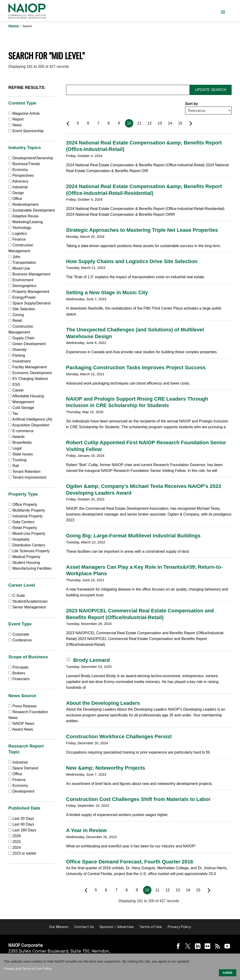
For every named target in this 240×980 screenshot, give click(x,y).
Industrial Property (25, 516)
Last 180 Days (24, 830)
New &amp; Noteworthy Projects (106, 768)
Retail (15, 321)
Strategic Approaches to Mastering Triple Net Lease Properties (142, 230)
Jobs (14, 257)
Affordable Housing (26, 396)
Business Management (29, 274)
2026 (17, 836)
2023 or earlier (24, 853)
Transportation (22, 263)
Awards (17, 437)
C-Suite (17, 596)
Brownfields (20, 443)
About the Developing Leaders (103, 703)
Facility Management (28, 367)
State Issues (21, 454)
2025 (17, 842)
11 (139, 123)
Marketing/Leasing (26, 222)
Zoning (16, 315)
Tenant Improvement (27, 477)
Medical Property (24, 557)
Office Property (23, 505)
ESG (14, 384)
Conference (20, 640)
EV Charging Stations (28, 379)
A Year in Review (86, 830)
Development (21, 791)
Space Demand (23, 768)
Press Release (23, 706)
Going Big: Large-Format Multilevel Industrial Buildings (133, 536)
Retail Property (23, 528)
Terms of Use (151, 927)
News (15, 125)
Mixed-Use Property (27, 534)
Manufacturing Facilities (30, 568)
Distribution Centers (27, 545)
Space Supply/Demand (29, 303)
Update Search (211, 90)
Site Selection (22, 309)
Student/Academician (28, 601)
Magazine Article (24, 113)
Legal (15, 448)
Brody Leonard (88, 660)
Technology (20, 228)
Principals (18, 667)
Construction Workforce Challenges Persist (119, 737)
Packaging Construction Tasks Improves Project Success (136, 367)
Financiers (19, 679)
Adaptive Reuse (23, 216)
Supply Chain (22, 338)
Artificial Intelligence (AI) (30, 419)
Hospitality (19, 539)
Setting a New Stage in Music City (107, 292)
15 (180, 123)
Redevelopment (23, 204)
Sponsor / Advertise (117, 927)
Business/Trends (24, 164)
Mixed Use (19, 268)
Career (16, 390)
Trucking (17, 460)
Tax (13, 413)
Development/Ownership (31, 158)
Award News (21, 729)
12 (150, 123)
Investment (20, 361)
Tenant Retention (24, 472)
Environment (21, 280)
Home (14, 26)
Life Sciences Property (29, 551)
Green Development (27, 344)
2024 (17, 848)
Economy (18, 170)
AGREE (228, 973)
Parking (17, 355)
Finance (17, 239)
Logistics (18, 234)
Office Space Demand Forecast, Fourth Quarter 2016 (130, 862)
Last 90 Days (23, 824)
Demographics (22, 286)
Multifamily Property (27, 510)
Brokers (17, 673)
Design (16, 193)
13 (160, 123)
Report (16, 119)
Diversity (18, 350)
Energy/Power (22, 297)
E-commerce (21, 431)
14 (170, 123)
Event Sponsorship (26, 131)
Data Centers (21, 522)
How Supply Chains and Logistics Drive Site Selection (132, 261)
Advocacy (18, 181)
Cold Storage (21, 408)
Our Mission (59, 927)
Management (21, 402)
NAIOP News (21, 724)
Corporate (19, 634)
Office (15, 199)
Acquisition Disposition (29, 425)
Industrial (18, 187)
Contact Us (84, 927)
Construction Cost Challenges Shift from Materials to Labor (138, 799)
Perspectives (21, 175)
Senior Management (27, 607)
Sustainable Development (32, 210)
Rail (14, 466)
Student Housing (24, 563)
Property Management (29, 292)
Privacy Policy (179, 927)
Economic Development (30, 373)
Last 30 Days (23, 818)
